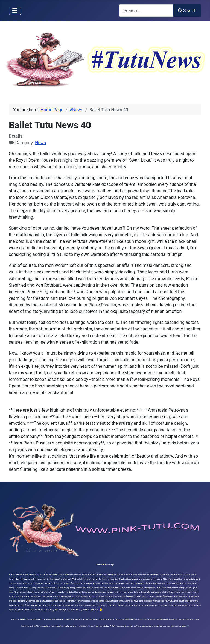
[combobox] (146, 11)
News (40, 143)
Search (187, 11)
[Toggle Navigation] (15, 11)
